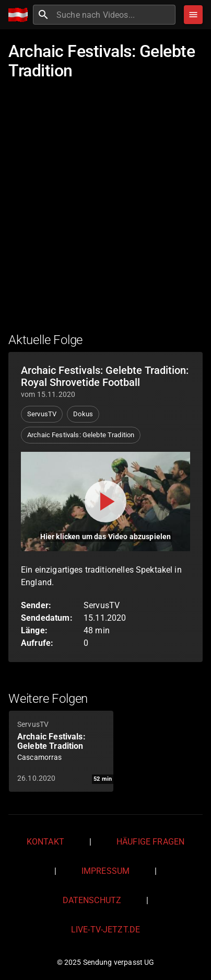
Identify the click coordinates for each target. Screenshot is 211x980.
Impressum (105, 871)
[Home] (21, 15)
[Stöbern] (193, 15)
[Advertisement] (105, 212)
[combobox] (115, 15)
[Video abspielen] (105, 502)
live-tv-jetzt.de (105, 930)
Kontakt (45, 842)
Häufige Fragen (150, 842)
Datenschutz (92, 900)
